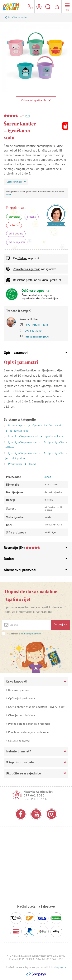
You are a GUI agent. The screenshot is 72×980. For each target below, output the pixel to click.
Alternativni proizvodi (36, 570)
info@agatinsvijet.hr (37, 337)
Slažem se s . (24, 634)
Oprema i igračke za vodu (47, 425)
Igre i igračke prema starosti (25, 442)
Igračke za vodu (17, 17)
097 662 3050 (33, 331)
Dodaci (36, 559)
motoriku (14, 225)
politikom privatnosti (31, 634)
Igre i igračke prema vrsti (23, 436)
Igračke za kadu (54, 436)
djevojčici (14, 217)
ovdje (9, 194)
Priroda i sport (17, 425)
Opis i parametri (36, 353)
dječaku (32, 217)
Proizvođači (15, 464)
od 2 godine (16, 234)
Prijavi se (60, 625)
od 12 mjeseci (17, 242)
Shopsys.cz (60, 967)
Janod (32, 464)
